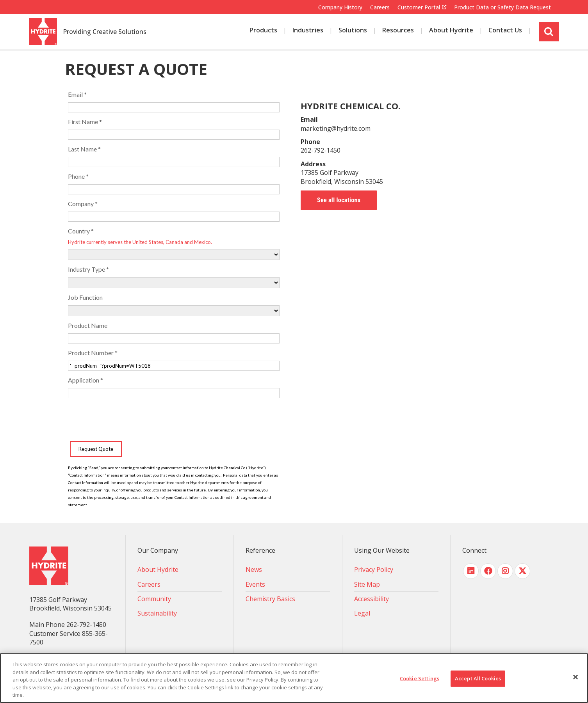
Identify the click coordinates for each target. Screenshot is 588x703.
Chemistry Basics (270, 599)
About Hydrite (158, 570)
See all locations (339, 200)
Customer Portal (419, 7)
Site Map (367, 584)
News (254, 570)
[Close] (576, 677)
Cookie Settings (420, 678)
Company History (340, 7)
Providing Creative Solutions (105, 32)
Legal (362, 613)
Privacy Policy (374, 570)
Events (255, 584)
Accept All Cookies (478, 678)
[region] (294, 678)
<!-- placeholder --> (174, 296)
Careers (380, 7)
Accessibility (372, 599)
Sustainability (157, 613)
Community (154, 599)
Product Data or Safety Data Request (502, 7)
